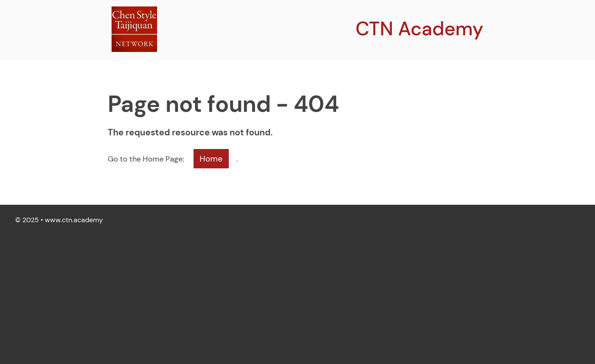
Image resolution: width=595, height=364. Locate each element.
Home (211, 159)
